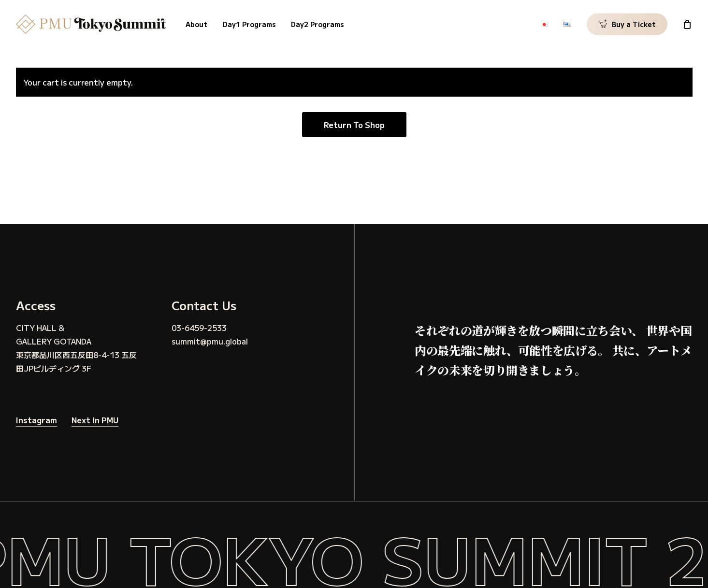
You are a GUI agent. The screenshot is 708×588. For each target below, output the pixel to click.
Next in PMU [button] (95, 420)
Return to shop (354, 125)
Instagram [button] (36, 420)
